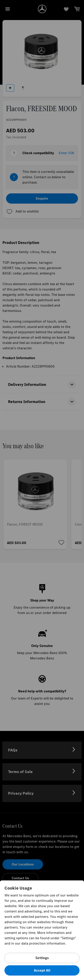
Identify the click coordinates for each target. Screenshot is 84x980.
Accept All (42, 970)
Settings (42, 958)
